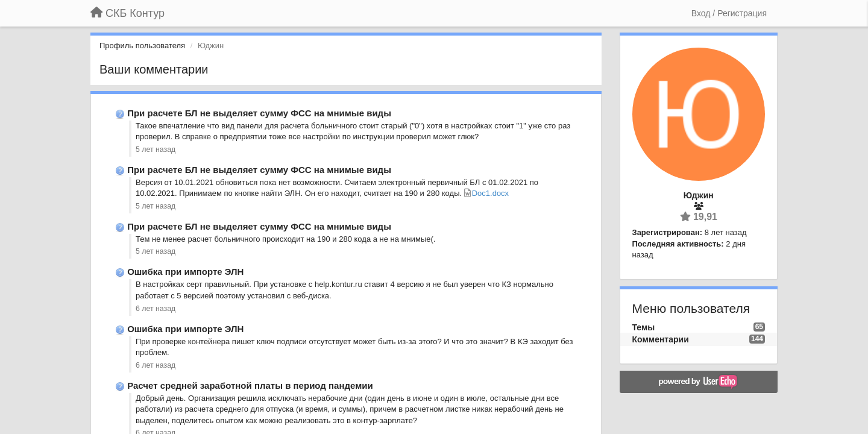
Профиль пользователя (142, 46)
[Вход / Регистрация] (729, 13)
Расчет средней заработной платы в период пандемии (250, 385)
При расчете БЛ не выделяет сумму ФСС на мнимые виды (259, 113)
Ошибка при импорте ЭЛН (185, 272)
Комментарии (661, 339)
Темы (644, 327)
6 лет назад (156, 309)
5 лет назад (156, 149)
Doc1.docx (490, 193)
